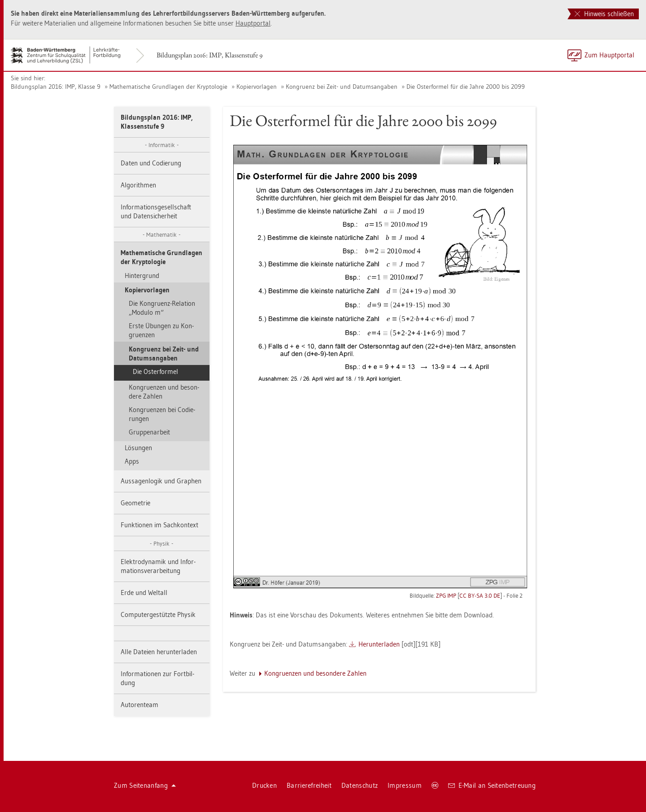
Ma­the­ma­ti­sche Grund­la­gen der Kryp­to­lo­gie (168, 87)
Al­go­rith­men (138, 185)
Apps (132, 461)
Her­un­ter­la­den (379, 644)
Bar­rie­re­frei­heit (309, 785)
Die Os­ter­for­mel (155, 371)
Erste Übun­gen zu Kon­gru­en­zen (161, 330)
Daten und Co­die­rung (151, 163)
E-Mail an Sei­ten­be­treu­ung (492, 785)
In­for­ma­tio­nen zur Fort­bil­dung (157, 678)
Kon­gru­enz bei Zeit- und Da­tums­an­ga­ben (342, 87)
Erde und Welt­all (144, 593)
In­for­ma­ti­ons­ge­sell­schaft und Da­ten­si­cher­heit (156, 211)
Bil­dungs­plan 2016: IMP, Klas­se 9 (56, 87)
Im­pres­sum (405, 785)
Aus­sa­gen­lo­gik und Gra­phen (161, 481)
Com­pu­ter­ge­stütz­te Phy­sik (158, 614)
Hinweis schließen (604, 14)
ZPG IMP (446, 595)
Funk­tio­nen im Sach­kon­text (159, 525)
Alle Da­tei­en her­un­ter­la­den (159, 652)
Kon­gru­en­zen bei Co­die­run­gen (162, 414)
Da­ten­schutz (360, 785)
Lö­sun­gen (138, 448)
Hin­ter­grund (142, 276)
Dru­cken (264, 785)
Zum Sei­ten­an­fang (145, 785)
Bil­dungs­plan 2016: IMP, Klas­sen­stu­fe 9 (210, 55)
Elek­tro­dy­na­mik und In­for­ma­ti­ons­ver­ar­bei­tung (158, 566)
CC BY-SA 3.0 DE (480, 595)
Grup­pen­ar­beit (149, 432)
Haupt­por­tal (253, 23)
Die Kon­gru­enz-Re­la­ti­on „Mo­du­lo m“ (162, 308)
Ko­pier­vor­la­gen (257, 87)
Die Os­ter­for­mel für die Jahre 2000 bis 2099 (466, 87)
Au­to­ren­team (140, 705)
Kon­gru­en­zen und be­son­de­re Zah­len (164, 392)
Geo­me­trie (135, 503)
